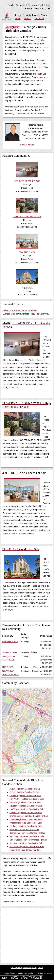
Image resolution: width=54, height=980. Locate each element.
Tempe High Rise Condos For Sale (25, 850)
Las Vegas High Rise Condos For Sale (27, 809)
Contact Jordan (27, 145)
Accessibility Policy (30, 968)
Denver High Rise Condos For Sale (25, 796)
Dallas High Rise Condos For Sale (25, 792)
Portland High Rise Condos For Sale (26, 826)
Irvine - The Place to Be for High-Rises (20, 310)
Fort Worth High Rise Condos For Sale (27, 799)
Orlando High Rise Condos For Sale (26, 819)
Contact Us (39, 19)
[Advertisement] (27, 935)
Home (18, 19)
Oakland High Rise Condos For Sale (26, 813)
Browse (27, 19)
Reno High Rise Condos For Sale (24, 830)
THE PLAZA (7, 667)
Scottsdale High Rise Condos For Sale (27, 847)
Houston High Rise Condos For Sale (26, 806)
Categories (12, 27)
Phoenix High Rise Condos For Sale (26, 823)
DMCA (40, 968)
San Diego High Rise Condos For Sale (27, 836)
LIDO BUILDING (9, 652)
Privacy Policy (16, 968)
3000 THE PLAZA (10, 642)
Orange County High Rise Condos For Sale (29, 816)
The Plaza (37, 74)
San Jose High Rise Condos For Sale (26, 843)
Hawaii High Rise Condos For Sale (25, 802)
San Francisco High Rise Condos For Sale (28, 840)
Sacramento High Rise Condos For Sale (27, 833)
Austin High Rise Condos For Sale (25, 789)
